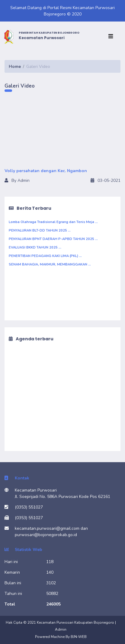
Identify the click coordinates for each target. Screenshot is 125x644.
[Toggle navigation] (112, 37)
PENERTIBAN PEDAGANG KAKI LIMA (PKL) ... (45, 256)
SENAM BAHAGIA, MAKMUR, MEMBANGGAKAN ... (50, 264)
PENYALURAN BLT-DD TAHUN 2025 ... (40, 230)
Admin (61, 629)
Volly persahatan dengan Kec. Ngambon (46, 171)
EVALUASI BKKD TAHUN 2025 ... (35, 247)
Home (15, 67)
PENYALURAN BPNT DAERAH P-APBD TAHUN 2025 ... (53, 239)
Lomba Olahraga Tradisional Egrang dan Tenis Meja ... (53, 222)
